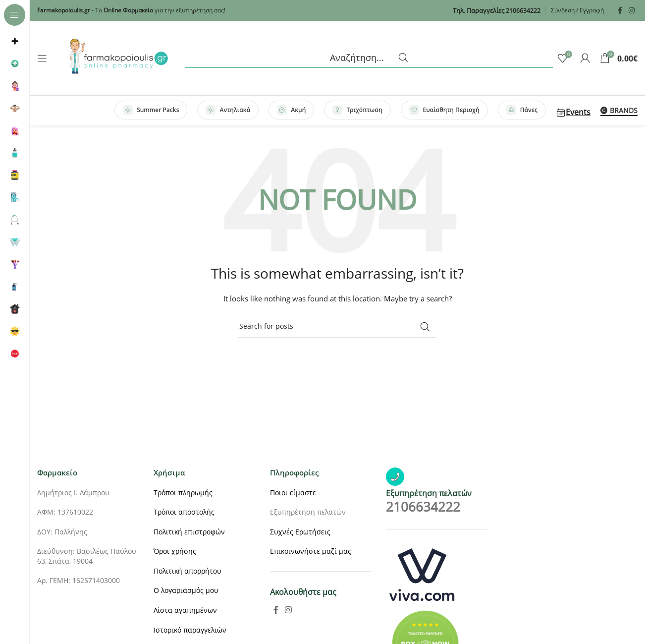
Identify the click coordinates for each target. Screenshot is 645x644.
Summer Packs (151, 110)
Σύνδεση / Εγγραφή (577, 10)
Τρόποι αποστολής (184, 512)
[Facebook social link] (620, 11)
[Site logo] (119, 57)
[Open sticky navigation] (42, 58)
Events (573, 112)
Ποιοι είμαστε (293, 493)
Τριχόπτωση (357, 110)
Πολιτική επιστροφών (189, 532)
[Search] (369, 58)
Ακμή (291, 110)
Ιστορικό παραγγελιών (190, 630)
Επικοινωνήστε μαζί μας (311, 551)
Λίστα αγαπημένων (185, 610)
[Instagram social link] (632, 11)
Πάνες (522, 110)
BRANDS (619, 111)
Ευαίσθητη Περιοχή (444, 110)
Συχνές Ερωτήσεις (300, 532)
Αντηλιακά (228, 110)
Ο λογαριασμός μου (186, 590)
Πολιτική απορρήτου (188, 571)
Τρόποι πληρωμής (183, 493)
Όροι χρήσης (175, 551)
